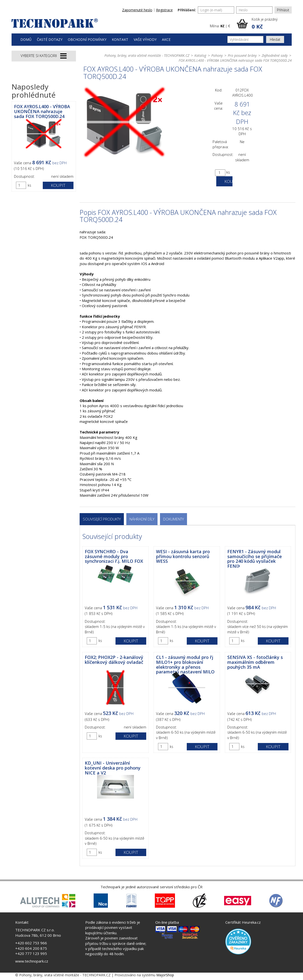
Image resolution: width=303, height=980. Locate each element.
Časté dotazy (50, 39)
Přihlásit (283, 10)
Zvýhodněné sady (275, 55)
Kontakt (120, 39)
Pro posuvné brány (242, 55)
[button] (264, 24)
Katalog (200, 55)
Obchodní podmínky (87, 39)
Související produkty (102, 519)
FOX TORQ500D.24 (96, 237)
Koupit (58, 185)
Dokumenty (173, 519)
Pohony (217, 55)
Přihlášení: (187, 10)
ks (29, 185)
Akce (166, 39)
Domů (26, 39)
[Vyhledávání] (245, 39)
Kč (222, 26)
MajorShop (165, 975)
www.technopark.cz (32, 961)
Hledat (275, 39)
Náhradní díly (142, 519)
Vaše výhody (145, 39)
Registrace (164, 10)
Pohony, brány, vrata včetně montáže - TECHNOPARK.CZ (147, 55)
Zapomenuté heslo (137, 10)
